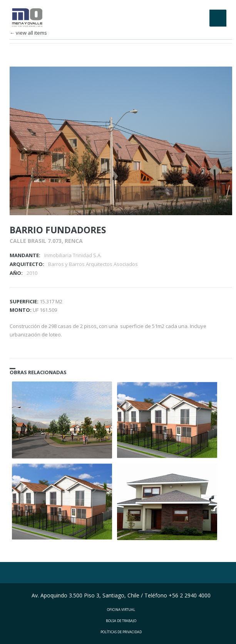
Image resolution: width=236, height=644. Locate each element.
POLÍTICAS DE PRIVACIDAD (121, 628)
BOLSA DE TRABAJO (121, 617)
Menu (218, 18)
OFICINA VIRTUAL (121, 606)
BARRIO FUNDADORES (58, 226)
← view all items (28, 33)
